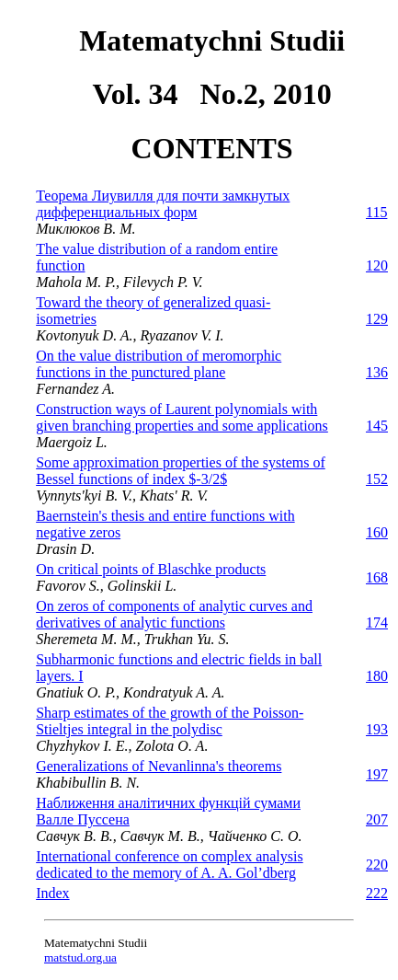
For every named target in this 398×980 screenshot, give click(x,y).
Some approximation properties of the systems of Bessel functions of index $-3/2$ (181, 471)
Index (52, 893)
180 (377, 676)
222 (377, 893)
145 (377, 426)
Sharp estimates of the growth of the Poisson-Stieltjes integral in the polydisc (170, 721)
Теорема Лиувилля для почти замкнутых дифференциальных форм (163, 204)
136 (377, 372)
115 (376, 212)
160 (377, 532)
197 (377, 774)
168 (377, 577)
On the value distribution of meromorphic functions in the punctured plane (159, 364)
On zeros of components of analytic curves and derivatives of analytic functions (174, 614)
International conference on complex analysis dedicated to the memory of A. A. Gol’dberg (170, 865)
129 (377, 319)
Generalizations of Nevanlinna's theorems (159, 766)
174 (377, 623)
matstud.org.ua (80, 957)
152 (377, 479)
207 (377, 819)
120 (377, 265)
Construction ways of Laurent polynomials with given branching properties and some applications (182, 417)
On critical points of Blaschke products (151, 569)
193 (377, 729)
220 (377, 865)
